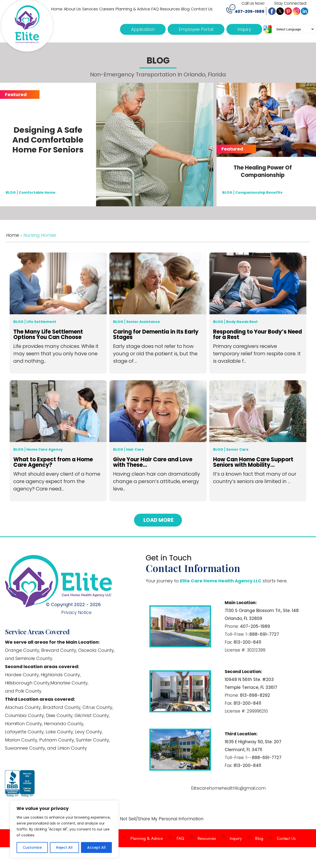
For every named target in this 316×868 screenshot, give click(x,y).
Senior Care (237, 449)
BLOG (11, 192)
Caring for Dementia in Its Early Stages (156, 335)
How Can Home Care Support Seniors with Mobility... (253, 463)
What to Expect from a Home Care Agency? (53, 463)
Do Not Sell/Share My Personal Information (158, 819)
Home (13, 235)
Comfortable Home (37, 192)
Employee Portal (196, 29)
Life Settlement (41, 322)
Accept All (96, 847)
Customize (32, 847)
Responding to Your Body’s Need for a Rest (257, 335)
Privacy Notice (78, 612)
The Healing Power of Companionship (263, 171)
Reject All (64, 847)
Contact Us (281, 837)
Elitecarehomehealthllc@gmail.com (228, 788)
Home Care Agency (45, 449)
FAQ (180, 837)
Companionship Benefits (259, 192)
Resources (205, 837)
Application (143, 29)
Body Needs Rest (242, 322)
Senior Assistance (143, 322)
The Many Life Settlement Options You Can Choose (48, 335)
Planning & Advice (147, 837)
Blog (18, 322)
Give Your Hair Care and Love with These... (153, 463)
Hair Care (135, 449)
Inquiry (244, 29)
